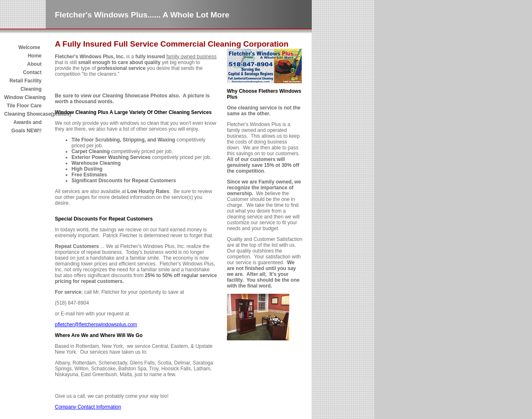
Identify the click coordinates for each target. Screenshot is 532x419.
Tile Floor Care (24, 106)
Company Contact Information (88, 407)
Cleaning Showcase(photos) (23, 114)
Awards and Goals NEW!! (26, 126)
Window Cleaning (23, 97)
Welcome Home (30, 52)
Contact (32, 72)
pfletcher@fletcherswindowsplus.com (96, 325)
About (34, 64)
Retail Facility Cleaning (26, 85)
